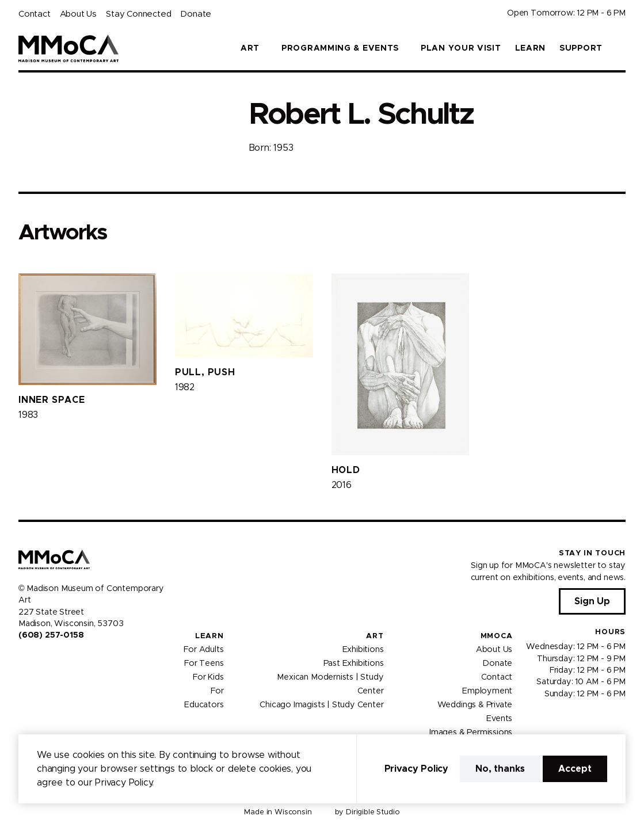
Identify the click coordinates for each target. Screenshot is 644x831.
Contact (35, 14)
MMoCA (497, 636)
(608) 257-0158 (51, 635)
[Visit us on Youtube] (51, 660)
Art (375, 636)
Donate (196, 14)
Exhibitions (363, 650)
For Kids (208, 677)
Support (581, 48)
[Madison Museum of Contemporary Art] (69, 48)
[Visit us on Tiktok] (64, 660)
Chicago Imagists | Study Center (321, 705)
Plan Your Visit (461, 48)
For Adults (203, 650)
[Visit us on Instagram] (37, 660)
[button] (621, 48)
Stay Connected (138, 14)
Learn (531, 48)
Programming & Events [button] (340, 48)
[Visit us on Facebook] (23, 660)
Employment (487, 691)
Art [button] (250, 48)
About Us (78, 14)
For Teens (204, 664)
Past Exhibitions (354, 664)
